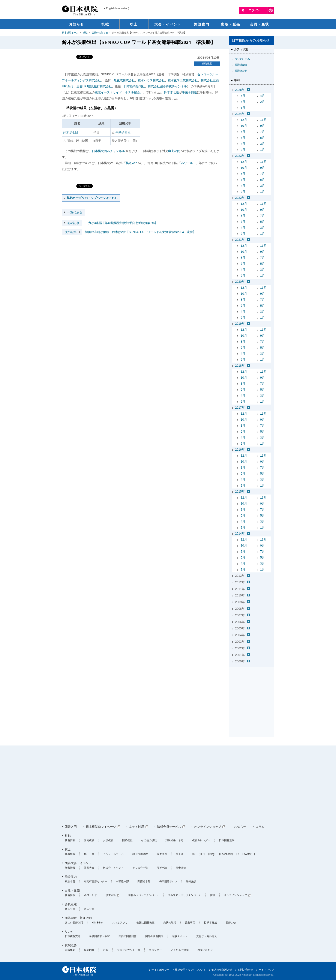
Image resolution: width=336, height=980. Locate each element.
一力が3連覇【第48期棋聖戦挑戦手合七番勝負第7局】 (110, 223)
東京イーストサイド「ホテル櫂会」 (119, 92)
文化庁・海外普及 (207, 936)
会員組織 (71, 904)
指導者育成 (210, 923)
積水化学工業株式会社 (183, 80)
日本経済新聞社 (134, 86)
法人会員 (89, 909)
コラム (260, 827)
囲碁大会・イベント (78, 863)
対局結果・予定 (174, 840)
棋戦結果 (207, 64)
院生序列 (162, 854)
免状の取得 (170, 923)
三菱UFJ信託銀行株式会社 (94, 86)
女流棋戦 (108, 840)
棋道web (132, 163)
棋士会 (180, 854)
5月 (243, 96)
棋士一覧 (89, 854)
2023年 (240, 156)
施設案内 (71, 877)
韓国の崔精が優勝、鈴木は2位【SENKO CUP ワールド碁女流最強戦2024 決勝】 (129, 232)
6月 (243, 138)
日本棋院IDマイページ (101, 827)
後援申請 (162, 868)
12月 (244, 120)
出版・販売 (72, 890)
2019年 (240, 324)
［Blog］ (212, 854)
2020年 (240, 282)
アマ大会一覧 (140, 868)
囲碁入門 (71, 827)
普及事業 (190, 923)
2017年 (240, 408)
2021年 (240, 240)
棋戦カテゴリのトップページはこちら (92, 198)
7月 (262, 132)
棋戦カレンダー (201, 840)
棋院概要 (71, 945)
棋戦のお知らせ (100, 33)
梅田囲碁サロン (168, 881)
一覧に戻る (75, 212)
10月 (244, 126)
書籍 (213, 895)
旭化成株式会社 (124, 80)
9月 (262, 126)
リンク (69, 932)
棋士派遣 (181, 868)
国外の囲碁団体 (154, 936)
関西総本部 (144, 881)
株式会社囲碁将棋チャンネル (167, 86)
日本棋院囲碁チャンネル (108, 151)
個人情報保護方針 (222, 970)
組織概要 (70, 950)
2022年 (240, 198)
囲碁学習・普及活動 (78, 918)
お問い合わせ (205, 950)
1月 (243, 108)
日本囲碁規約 (227, 840)
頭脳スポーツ (180, 936)
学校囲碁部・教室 (99, 936)
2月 (262, 102)
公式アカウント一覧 (129, 950)
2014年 (240, 533)
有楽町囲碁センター (96, 881)
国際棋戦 (127, 840)
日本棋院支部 (73, 936)
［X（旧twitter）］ (246, 854)
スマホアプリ (120, 923)
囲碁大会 (89, 868)
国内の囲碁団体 (127, 936)
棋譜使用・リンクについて (190, 970)
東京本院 (70, 881)
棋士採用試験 (140, 854)
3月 (243, 102)
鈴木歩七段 (171, 92)
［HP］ (202, 854)
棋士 (68, 849)
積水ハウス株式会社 (151, 80)
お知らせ (240, 827)
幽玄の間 (174, 151)
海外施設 (191, 881)
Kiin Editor (98, 923)
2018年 (240, 366)
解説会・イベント (113, 868)
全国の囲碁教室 (145, 923)
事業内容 (89, 950)
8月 (243, 132)
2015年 (240, 491)
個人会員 (70, 909)
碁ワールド (188, 163)
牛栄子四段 (189, 92)
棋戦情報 (241, 65)
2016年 (240, 450)
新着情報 (70, 840)
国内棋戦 (89, 840)
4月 (262, 96)
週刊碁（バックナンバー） (144, 895)
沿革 (106, 950)
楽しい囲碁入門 (74, 923)
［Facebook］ (226, 854)
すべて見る (243, 59)
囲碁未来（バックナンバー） (184, 895)
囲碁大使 (231, 923)
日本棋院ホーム (70, 33)
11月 (263, 120)
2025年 (240, 90)
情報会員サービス (169, 827)
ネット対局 (136, 827)
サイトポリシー (160, 970)
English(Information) (118, 8)
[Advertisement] (252, 695)
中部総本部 (122, 881)
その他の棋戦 (149, 840)
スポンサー (155, 950)
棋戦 (85, 33)
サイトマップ (266, 970)
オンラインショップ (208, 827)
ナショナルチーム (113, 854)
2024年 (240, 114)
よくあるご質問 (180, 950)
